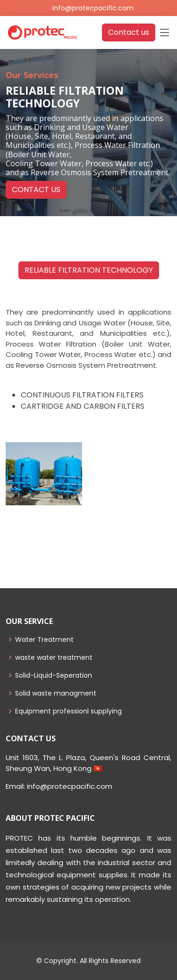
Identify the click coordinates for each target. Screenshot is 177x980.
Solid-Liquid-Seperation (54, 675)
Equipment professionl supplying (68, 711)
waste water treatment (54, 657)
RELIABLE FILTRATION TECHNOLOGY (89, 270)
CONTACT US (36, 190)
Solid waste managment (56, 693)
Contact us (129, 32)
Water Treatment (44, 640)
